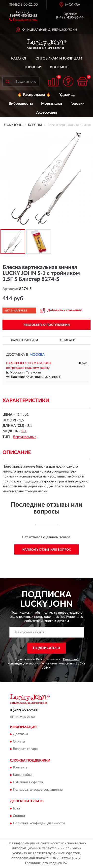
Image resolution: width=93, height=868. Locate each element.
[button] (23, 19)
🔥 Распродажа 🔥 (34, 95)
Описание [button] (69, 340)
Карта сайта (23, 775)
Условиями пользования (58, 663)
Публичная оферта (28, 783)
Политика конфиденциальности (39, 823)
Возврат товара (25, 749)
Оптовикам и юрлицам (59, 59)
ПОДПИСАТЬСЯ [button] (46, 648)
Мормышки (52, 104)
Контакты (60, 67)
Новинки (33, 67)
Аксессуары (46, 113)
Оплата (19, 742)
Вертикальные (25, 437)
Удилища (67, 95)
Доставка (20, 734)
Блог (17, 808)
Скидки (19, 816)
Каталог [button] (19, 59)
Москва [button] (37, 355)
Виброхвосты (21, 104)
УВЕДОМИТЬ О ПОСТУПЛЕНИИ (46, 325)
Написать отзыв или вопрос (47, 550)
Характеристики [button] (24, 340)
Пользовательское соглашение (38, 790)
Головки (77, 104)
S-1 (24, 431)
